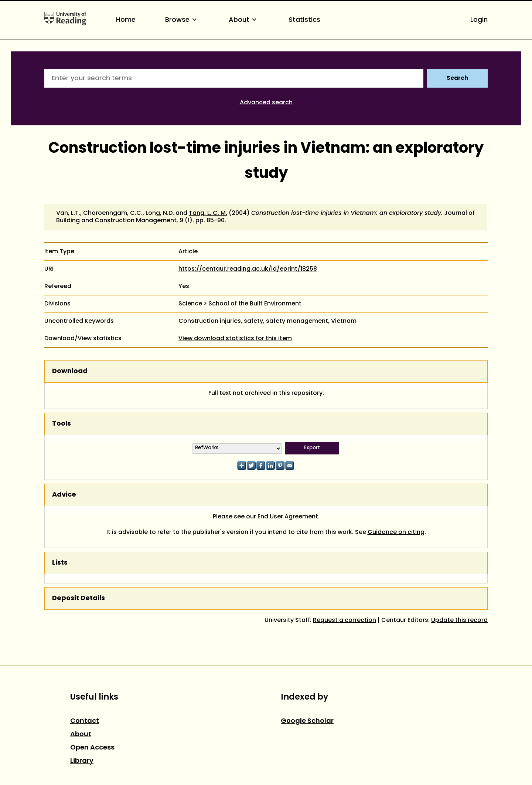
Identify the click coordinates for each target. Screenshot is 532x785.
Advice (64, 495)
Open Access (92, 748)
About (244, 20)
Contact (85, 721)
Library (82, 761)
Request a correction (345, 620)
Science (190, 304)
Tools (62, 424)
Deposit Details (79, 598)
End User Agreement (288, 517)
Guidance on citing (396, 532)
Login (479, 20)
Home (126, 20)
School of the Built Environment (255, 304)
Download (70, 371)
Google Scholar (307, 721)
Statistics (304, 20)
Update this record (459, 620)
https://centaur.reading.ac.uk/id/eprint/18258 (248, 269)
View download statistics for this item (235, 339)
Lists (60, 563)
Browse (182, 20)
